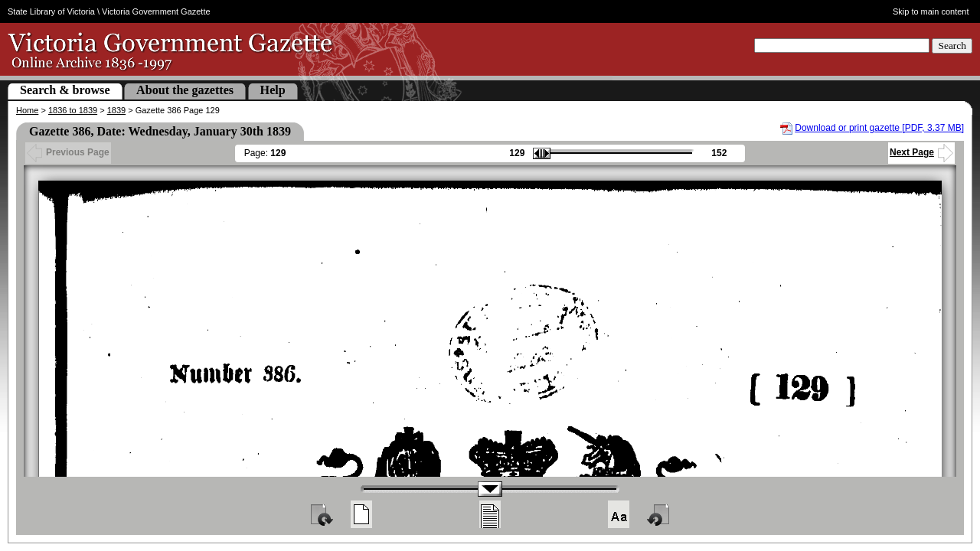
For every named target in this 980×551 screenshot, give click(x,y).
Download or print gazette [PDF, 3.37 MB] (879, 128)
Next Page (921, 152)
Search (952, 46)
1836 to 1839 (73, 110)
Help (273, 90)
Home (27, 110)
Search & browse (65, 90)
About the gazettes (185, 90)
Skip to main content (931, 11)
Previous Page (68, 152)
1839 (116, 110)
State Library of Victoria (51, 11)
